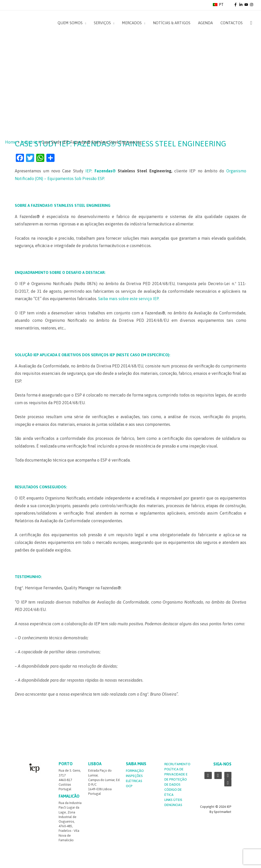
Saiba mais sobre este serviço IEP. (129, 299)
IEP (88, 171)
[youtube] (247, 5)
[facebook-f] (236, 5)
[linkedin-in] (241, 5)
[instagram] (252, 5)
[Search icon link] (251, 23)
